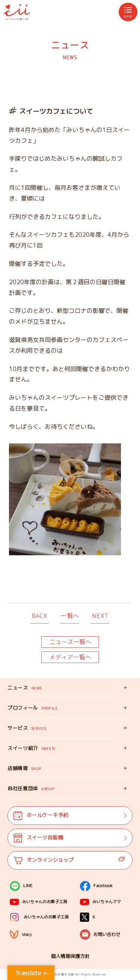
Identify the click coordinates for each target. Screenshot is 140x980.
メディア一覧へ (70, 657)
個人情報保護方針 (70, 956)
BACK (40, 616)
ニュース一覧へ (70, 642)
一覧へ (70, 616)
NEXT (100, 616)
